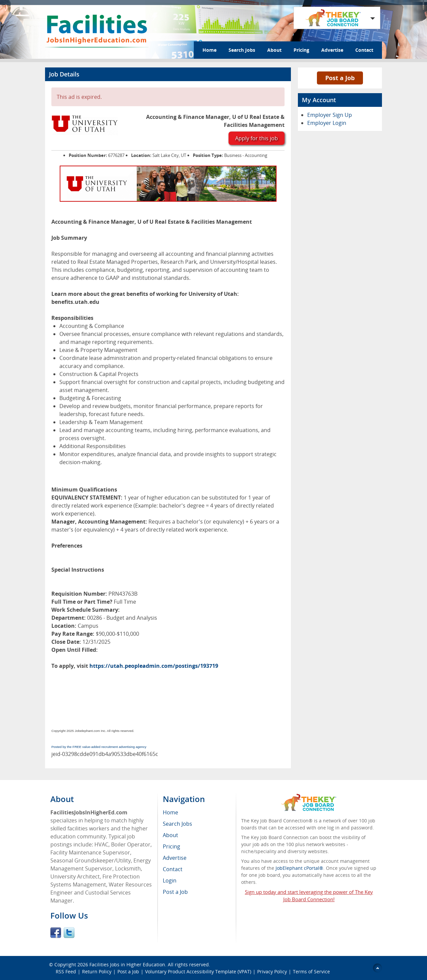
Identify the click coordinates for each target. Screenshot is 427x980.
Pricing (301, 50)
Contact (364, 50)
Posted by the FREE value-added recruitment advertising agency (99, 747)
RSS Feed (66, 971)
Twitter (69, 933)
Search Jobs (242, 50)
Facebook (56, 933)
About (274, 50)
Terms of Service (311, 971)
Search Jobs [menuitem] (177, 824)
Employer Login (327, 123)
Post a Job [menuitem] (175, 892)
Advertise (332, 50)
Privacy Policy (272, 971)
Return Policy (97, 971)
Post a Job (340, 78)
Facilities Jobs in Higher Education (127, 964)
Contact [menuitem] (173, 869)
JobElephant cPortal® (299, 868)
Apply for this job (257, 138)
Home (209, 50)
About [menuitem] (170, 835)
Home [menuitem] (170, 812)
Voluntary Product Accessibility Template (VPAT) (198, 971)
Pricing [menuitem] (171, 846)
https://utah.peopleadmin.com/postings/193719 (154, 666)
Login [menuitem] (170, 880)
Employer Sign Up (330, 115)
